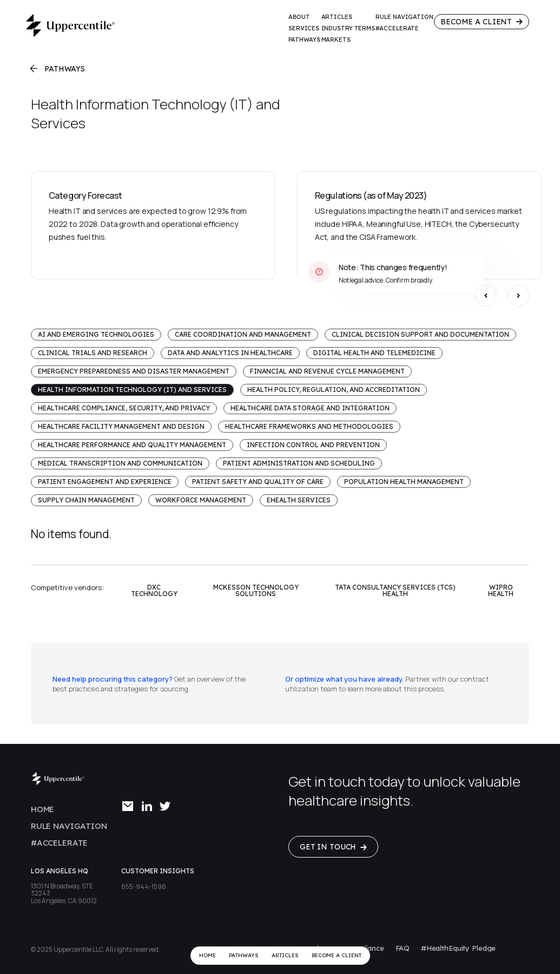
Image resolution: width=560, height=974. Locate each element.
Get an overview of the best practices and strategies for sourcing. (149, 684)
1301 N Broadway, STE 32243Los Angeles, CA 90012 (64, 893)
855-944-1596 (144, 887)
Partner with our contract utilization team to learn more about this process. (387, 684)
